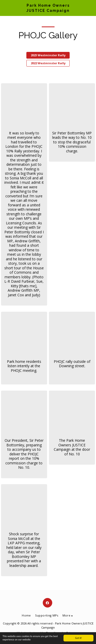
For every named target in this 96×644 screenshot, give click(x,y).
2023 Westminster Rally (48, 55)
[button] (6, 8)
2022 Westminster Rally (48, 63)
